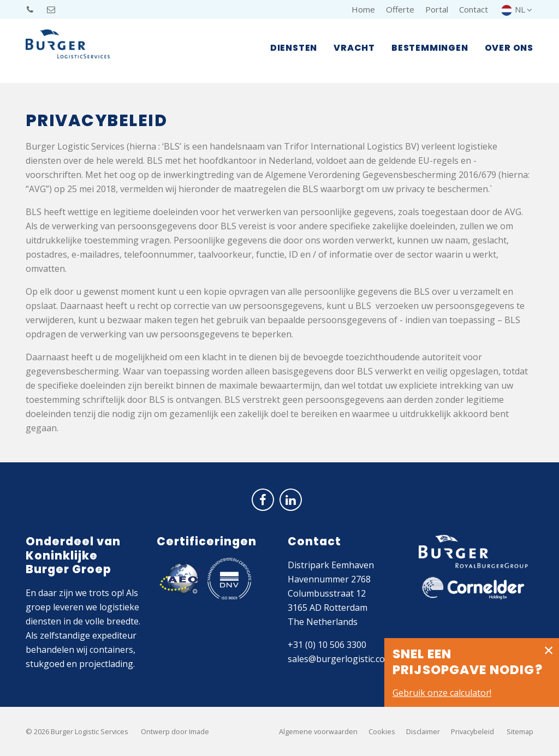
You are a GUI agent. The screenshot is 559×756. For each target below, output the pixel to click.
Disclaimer (423, 731)
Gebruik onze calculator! (442, 693)
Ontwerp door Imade (175, 731)
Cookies (382, 731)
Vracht (354, 49)
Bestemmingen (430, 49)
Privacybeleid (472, 731)
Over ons (509, 49)
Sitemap (520, 731)
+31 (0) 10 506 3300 (327, 645)
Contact (474, 9)
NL (517, 9)
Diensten (294, 49)
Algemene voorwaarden (318, 731)
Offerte (400, 9)
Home (363, 9)
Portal (437, 9)
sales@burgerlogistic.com (340, 659)
